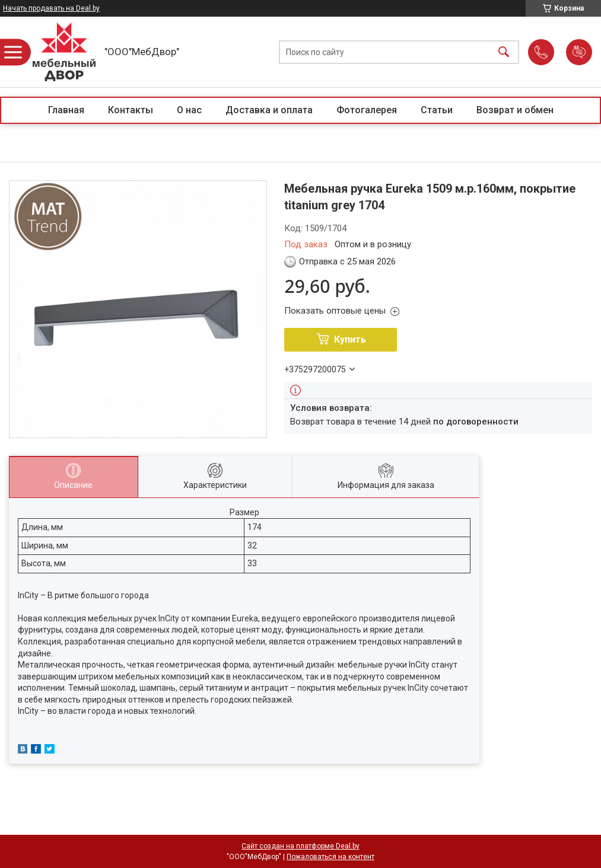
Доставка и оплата (269, 110)
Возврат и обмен (515, 110)
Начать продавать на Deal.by (51, 8)
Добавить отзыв (579, 52)
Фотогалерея (367, 110)
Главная (66, 110)
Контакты (131, 110)
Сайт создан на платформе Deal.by (300, 846)
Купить (350, 339)
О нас (189, 110)
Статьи (437, 110)
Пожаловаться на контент (330, 857)
